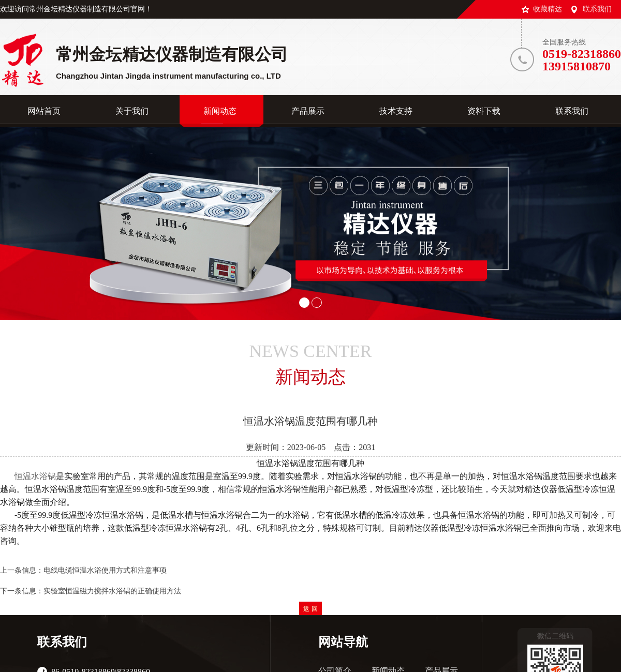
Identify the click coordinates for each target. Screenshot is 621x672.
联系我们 (597, 9)
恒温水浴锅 (35, 476)
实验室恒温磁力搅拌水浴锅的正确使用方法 (112, 591)
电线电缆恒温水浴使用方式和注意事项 (105, 570)
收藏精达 (548, 9)
